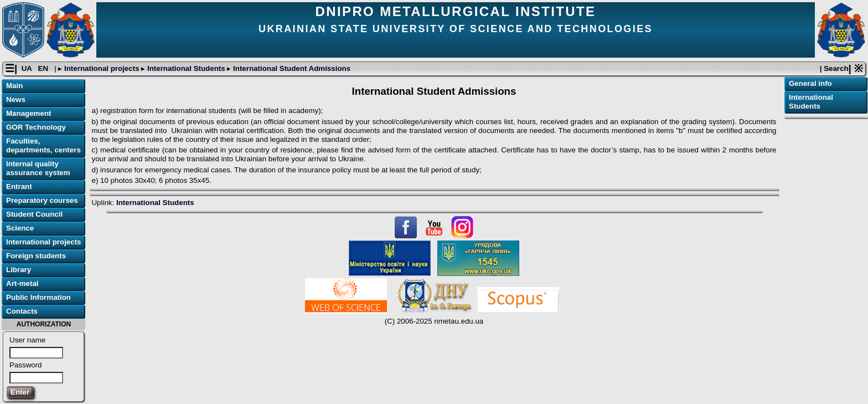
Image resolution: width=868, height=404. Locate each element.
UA (28, 68)
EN (44, 68)
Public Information (38, 297)
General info (810, 83)
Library (19, 270)
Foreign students (36, 256)
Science (20, 228)
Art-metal (22, 283)
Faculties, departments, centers (43, 145)
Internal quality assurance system (38, 168)
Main (14, 86)
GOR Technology (36, 127)
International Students (186, 68)
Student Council (34, 214)
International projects (102, 68)
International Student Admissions (291, 68)
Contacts (22, 311)
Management (29, 113)
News (16, 99)
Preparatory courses (42, 200)
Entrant (19, 186)
